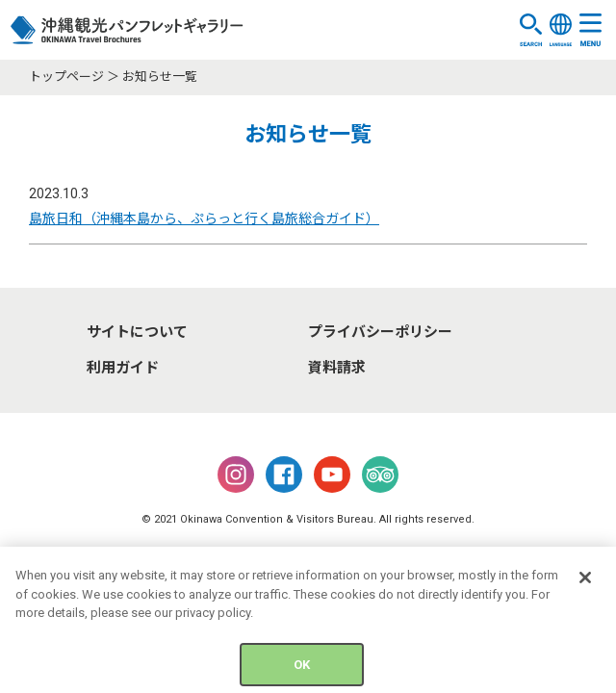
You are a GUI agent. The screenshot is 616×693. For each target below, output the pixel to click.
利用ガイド (123, 368)
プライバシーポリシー (380, 332)
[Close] (585, 581)
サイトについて (137, 332)
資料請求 (337, 368)
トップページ (66, 77)
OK (302, 668)
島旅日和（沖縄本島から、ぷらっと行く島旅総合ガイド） (204, 218)
